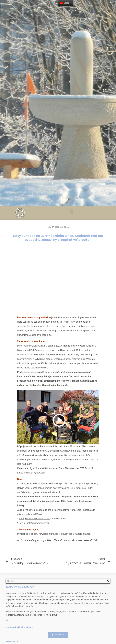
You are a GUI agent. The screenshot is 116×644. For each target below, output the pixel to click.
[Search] (108, 581)
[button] (71, 211)
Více (8, 620)
